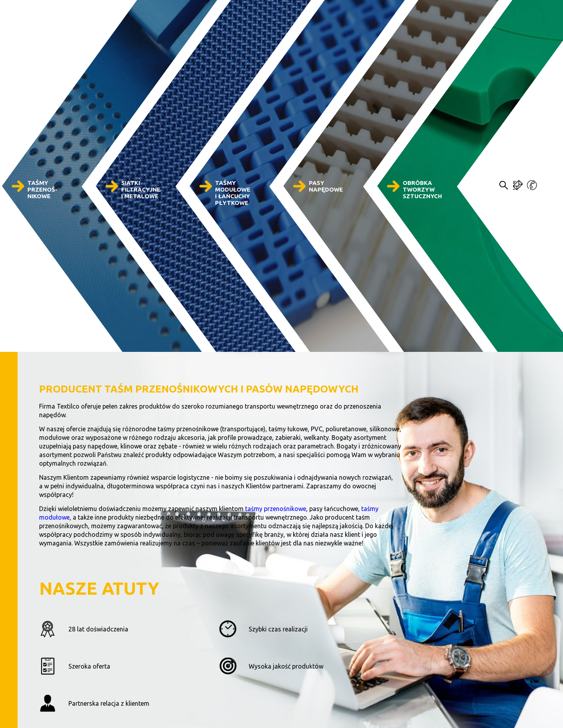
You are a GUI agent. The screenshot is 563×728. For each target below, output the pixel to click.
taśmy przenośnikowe (276, 509)
